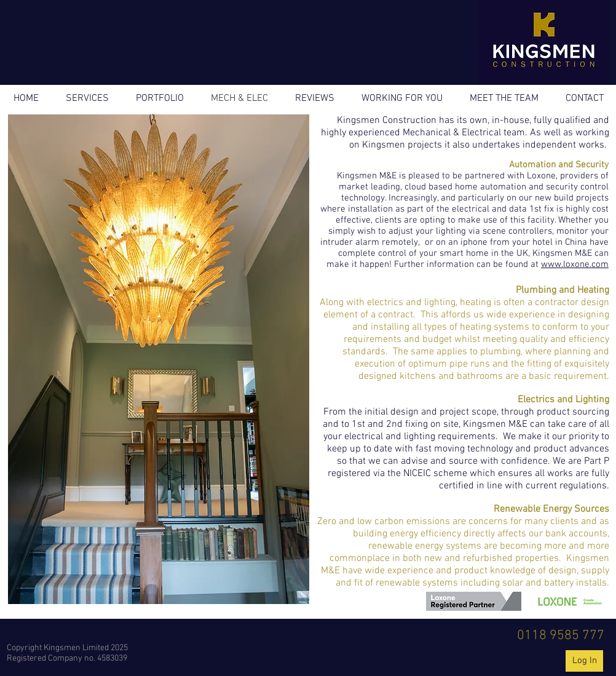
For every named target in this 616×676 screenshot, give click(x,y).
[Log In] (584, 661)
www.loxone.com (575, 264)
